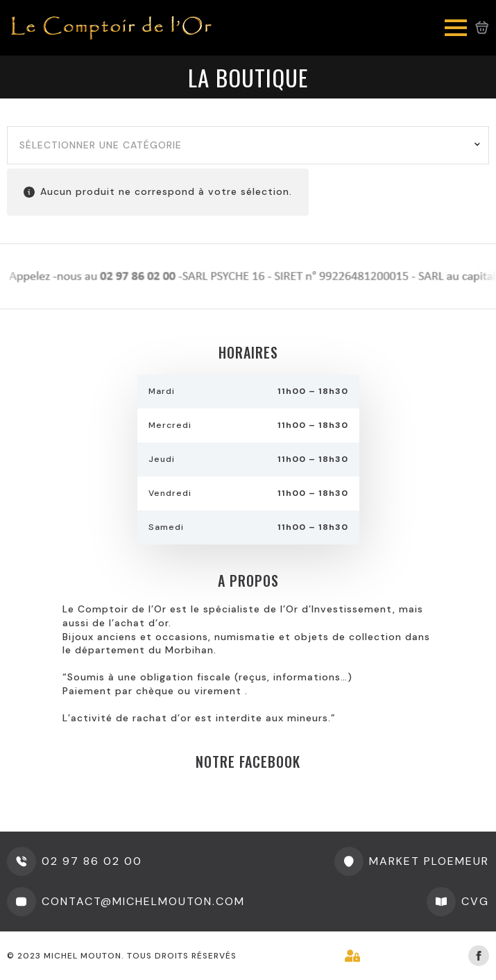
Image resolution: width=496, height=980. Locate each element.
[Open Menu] (456, 28)
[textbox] (243, 146)
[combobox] (248, 146)
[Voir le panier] (482, 28)
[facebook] (479, 956)
